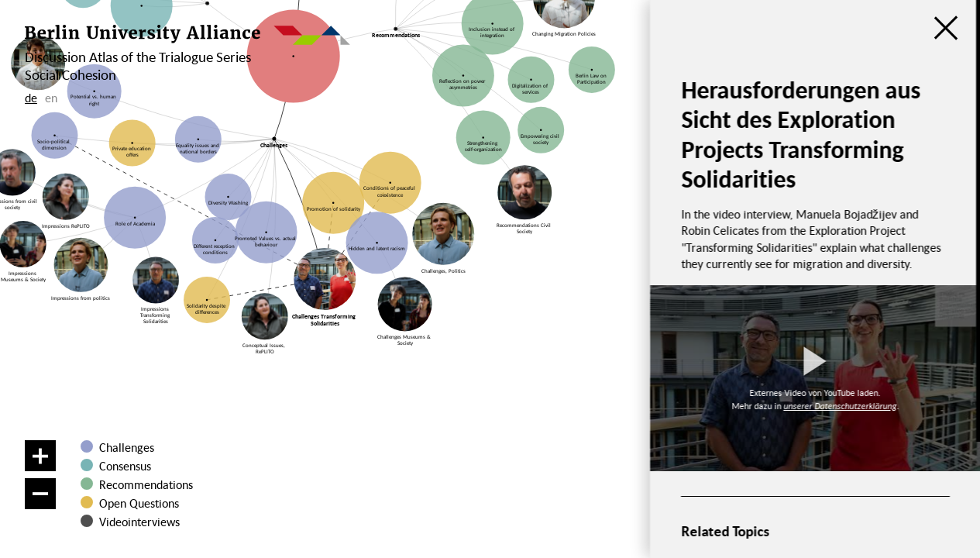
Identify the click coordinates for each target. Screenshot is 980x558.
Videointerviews (139, 522)
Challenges (127, 447)
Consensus (125, 466)
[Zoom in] (40, 456)
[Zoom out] (40, 494)
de (31, 98)
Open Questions (139, 503)
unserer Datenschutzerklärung (840, 406)
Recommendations (146, 484)
